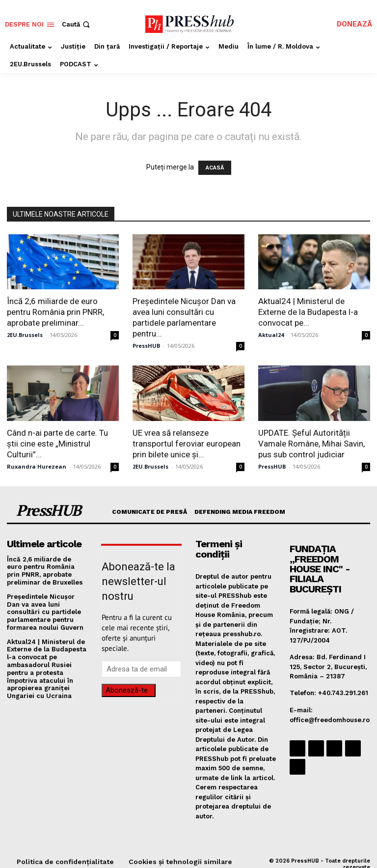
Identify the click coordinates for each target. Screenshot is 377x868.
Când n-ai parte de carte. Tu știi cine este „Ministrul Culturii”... (57, 444)
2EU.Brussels (25, 335)
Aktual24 (271, 335)
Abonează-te (127, 690)
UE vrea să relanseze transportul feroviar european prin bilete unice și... (187, 444)
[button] (77, 24)
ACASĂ (215, 168)
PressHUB (146, 346)
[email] (141, 669)
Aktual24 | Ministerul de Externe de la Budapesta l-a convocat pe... (308, 312)
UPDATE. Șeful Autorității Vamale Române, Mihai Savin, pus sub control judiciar (311, 444)
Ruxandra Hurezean (37, 466)
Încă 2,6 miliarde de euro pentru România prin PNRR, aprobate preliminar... (55, 312)
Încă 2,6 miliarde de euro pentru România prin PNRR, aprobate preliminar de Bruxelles (47, 570)
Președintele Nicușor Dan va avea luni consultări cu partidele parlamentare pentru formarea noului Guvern (45, 611)
